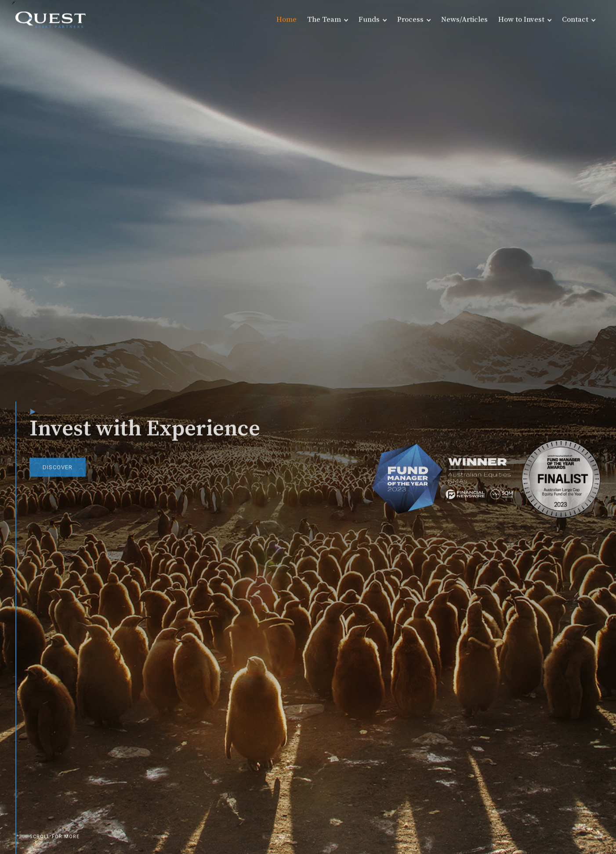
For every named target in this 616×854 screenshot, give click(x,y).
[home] (51, 20)
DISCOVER (58, 472)
